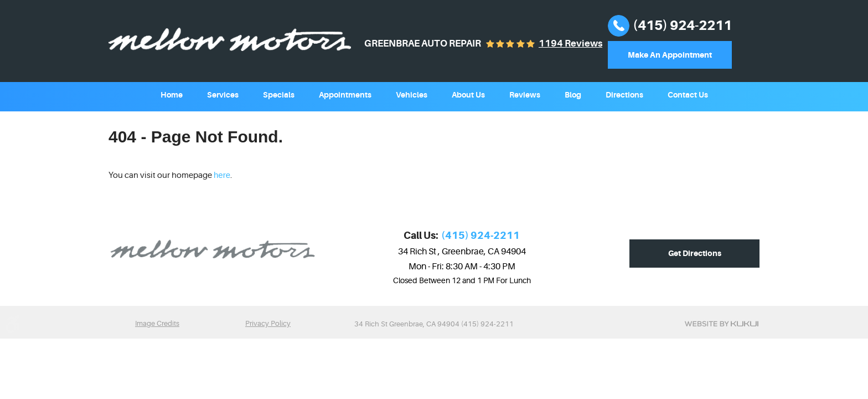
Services (223, 95)
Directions (624, 95)
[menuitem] (172, 94)
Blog (573, 95)
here (222, 175)
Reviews (525, 95)
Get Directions (695, 253)
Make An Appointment (670, 55)
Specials (279, 95)
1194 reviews (570, 44)
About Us (468, 95)
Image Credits (157, 323)
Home (172, 95)
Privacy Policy (268, 323)
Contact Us (688, 95)
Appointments (345, 95)
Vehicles (412, 95)
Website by (722, 324)
